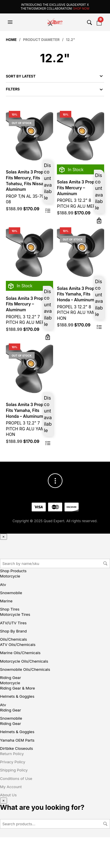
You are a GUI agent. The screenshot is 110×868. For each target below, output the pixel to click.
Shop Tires (10, 609)
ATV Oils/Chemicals (18, 644)
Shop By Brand (13, 631)
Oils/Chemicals (13, 639)
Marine (6, 601)
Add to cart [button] (99, 221)
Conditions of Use (16, 778)
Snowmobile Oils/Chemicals (25, 669)
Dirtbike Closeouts (16, 748)
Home (11, 40)
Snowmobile (11, 593)
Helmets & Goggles (17, 696)
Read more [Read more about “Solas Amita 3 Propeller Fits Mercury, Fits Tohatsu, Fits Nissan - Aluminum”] (48, 211)
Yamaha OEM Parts (17, 740)
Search (105, 563)
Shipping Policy (14, 770)
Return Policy (12, 754)
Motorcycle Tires (15, 614)
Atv (3, 585)
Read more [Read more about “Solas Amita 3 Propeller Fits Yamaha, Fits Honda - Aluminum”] (99, 327)
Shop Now (81, 8)
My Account (11, 787)
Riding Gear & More (17, 688)
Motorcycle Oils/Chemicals (24, 661)
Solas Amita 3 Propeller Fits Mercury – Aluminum (80, 188)
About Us (8, 795)
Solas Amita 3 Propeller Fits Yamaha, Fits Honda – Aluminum (80, 294)
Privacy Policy (13, 762)
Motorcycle (10, 576)
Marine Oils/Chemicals (20, 653)
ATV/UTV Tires (13, 623)
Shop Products (13, 571)
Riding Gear (11, 678)
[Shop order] (55, 76)
